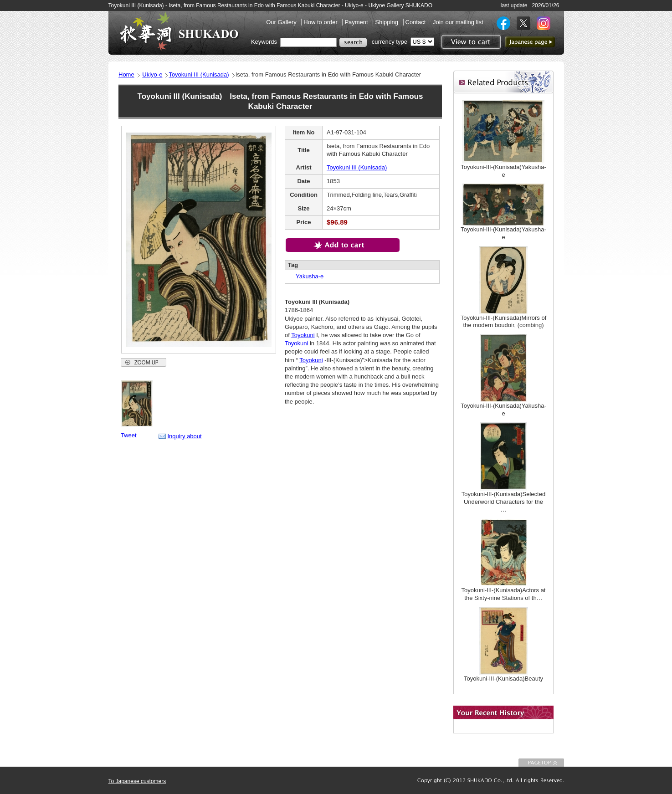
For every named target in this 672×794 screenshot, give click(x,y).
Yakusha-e (307, 276)
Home (126, 74)
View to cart (470, 42)
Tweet (129, 435)
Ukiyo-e (152, 74)
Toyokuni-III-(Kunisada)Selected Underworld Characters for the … (503, 502)
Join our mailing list (458, 22)
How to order (321, 22)
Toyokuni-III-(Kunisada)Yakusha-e (503, 171)
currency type (390, 42)
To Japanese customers (137, 781)
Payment (357, 22)
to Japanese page (530, 42)
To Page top (541, 763)
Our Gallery (282, 22)
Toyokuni (303, 335)
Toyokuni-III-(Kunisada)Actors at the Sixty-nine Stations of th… (504, 594)
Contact (416, 22)
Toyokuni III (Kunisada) (199, 74)
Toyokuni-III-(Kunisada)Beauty (503, 679)
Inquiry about (185, 436)
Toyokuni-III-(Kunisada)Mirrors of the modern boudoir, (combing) (504, 322)
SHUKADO (179, 31)
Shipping (387, 22)
